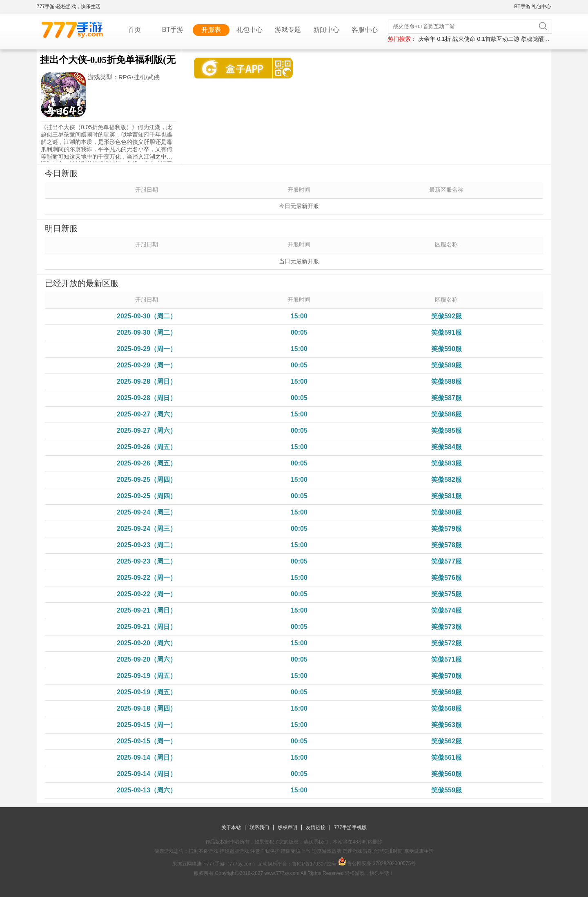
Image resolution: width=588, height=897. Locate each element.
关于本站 (231, 828)
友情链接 (316, 828)
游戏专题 (288, 30)
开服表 (211, 30)
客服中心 (365, 30)
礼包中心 (541, 7)
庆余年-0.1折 (434, 39)
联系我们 (259, 828)
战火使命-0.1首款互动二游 (486, 39)
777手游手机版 (350, 828)
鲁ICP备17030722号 (314, 864)
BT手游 (522, 7)
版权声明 (287, 828)
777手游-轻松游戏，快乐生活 (69, 7)
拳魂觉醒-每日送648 (547, 39)
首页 (134, 30)
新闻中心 (326, 30)
